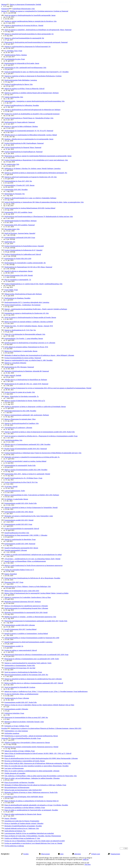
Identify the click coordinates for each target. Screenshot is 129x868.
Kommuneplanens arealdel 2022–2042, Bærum (19, 512)
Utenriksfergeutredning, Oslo (13, 440)
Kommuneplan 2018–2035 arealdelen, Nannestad (19, 225)
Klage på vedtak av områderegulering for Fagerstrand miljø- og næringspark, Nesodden (31, 810)
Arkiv (62, 854)
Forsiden (26, 854)
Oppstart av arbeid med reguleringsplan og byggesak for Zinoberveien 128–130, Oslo (31, 177)
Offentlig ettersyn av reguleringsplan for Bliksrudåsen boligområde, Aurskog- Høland (31, 135)
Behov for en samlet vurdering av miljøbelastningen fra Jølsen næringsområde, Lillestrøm (32, 771)
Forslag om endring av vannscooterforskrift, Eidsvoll (21, 650)
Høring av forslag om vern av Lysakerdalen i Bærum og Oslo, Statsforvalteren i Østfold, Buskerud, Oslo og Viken (39, 705)
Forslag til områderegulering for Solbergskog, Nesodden (22, 105)
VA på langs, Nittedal (11, 486)
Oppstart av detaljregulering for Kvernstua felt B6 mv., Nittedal (24, 25)
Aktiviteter (78, 854)
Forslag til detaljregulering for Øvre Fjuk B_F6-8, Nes (21, 482)
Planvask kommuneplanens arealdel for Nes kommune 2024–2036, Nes (26, 675)
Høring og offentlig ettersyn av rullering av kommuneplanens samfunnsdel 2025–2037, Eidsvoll (34, 683)
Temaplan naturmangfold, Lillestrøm (16, 550)
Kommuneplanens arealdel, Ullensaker (16, 709)
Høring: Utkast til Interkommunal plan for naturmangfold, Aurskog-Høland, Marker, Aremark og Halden (36, 593)
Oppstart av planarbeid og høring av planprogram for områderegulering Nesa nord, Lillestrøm (33, 679)
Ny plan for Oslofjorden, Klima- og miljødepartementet (21, 694)
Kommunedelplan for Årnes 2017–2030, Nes (18, 181)
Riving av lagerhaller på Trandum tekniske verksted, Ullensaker (24, 823)
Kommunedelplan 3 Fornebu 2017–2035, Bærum (19, 185)
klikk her (86, 859)
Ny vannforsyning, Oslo (12, 164)
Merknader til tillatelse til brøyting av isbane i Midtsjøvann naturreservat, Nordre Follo (31, 792)
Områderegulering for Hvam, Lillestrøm (17, 698)
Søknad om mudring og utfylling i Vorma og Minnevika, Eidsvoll (24, 89)
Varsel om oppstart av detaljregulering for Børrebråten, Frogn (23, 672)
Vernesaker (5, 738)
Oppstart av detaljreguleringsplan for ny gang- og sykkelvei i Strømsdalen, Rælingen (30, 198)
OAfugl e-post (96, 854)
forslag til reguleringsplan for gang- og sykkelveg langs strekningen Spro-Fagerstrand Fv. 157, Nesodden (36, 72)
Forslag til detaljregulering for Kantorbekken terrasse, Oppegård (24, 246)
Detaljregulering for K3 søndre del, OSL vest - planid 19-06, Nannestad (26, 384)
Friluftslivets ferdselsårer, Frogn (14, 713)
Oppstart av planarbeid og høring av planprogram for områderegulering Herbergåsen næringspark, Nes (36, 173)
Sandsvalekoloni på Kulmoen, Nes (15, 831)
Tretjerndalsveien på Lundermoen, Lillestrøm (18, 428)
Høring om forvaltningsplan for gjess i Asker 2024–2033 (22, 591)
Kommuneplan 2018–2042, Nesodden (16, 190)
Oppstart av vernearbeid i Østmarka (15, 363)
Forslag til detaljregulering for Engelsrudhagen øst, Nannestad (23, 152)
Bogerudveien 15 (10, 756)
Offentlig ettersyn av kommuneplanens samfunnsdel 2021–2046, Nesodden (27, 444)
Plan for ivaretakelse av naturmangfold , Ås (18, 280)
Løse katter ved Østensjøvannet (14, 768)
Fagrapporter (5, 9)
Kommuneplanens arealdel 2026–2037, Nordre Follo (20, 702)
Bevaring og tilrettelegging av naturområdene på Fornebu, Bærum (25, 761)
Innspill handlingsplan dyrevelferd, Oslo (17, 533)
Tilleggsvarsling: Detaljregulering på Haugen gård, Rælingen (23, 294)
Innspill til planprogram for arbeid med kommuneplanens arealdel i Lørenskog (28, 642)
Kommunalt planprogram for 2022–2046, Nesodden (20, 411)
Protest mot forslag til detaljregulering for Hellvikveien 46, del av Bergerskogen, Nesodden (32, 578)
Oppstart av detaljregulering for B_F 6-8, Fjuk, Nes (20, 330)
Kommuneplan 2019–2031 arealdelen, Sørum (18, 212)
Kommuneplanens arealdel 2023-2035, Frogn (18, 524)
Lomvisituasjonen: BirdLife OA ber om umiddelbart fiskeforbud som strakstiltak (29, 833)
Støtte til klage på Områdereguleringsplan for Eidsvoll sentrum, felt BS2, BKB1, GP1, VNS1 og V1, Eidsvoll (38, 753)
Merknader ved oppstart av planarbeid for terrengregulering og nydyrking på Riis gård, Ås (32, 457)
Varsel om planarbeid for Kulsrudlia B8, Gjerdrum (20, 687)
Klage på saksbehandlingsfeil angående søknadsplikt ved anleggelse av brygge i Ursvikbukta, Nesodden (36, 805)
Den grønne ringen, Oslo (12, 229)
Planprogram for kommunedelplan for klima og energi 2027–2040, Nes (26, 717)
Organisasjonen (115, 854)
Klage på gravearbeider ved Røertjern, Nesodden (19, 782)
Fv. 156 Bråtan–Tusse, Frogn (13, 51)
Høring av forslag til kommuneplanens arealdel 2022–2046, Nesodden (26, 470)
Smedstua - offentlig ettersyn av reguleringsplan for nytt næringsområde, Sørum (29, 139)
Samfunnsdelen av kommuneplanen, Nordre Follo (20, 665)
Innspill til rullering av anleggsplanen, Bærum (18, 271)
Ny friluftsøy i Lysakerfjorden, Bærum (16, 499)
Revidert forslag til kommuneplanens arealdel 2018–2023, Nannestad (26, 449)
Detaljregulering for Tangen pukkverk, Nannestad (20, 122)
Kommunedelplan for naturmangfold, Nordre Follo (20, 465)
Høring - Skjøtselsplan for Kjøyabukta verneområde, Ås (21, 396)
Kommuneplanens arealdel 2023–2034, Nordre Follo (20, 503)
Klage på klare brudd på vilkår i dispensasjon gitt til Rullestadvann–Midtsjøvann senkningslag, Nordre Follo (38, 763)
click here (88, 864)
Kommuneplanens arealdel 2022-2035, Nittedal (19, 520)
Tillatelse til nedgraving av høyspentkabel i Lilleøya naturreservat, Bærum (27, 743)
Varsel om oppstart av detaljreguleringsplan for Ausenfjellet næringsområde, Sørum (30, 15)
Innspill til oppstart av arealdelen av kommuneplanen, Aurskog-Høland (26, 634)
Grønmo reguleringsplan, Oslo (14, 97)
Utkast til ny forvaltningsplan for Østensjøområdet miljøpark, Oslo (25, 334)
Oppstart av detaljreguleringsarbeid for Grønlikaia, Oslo (21, 423)
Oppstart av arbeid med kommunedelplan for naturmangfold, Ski (24, 38)
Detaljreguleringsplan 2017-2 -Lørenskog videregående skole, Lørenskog (27, 302)
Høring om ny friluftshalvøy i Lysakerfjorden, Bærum (21, 351)
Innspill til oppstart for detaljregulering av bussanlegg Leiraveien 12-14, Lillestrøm (30, 343)
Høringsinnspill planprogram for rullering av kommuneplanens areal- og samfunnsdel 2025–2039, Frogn (36, 655)
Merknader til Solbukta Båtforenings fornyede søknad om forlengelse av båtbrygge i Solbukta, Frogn (35, 785)
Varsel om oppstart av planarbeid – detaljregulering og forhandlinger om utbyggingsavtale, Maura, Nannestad (38, 30)
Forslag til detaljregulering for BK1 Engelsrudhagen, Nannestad (24, 143)
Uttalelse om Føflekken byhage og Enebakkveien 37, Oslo (22, 838)
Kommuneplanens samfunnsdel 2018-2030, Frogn (20, 238)
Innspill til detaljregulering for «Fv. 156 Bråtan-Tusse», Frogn (23, 478)
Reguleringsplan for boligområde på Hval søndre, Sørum (22, 63)
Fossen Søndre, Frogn (11, 290)
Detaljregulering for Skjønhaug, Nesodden (17, 298)
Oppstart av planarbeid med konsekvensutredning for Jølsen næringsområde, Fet (29, 34)
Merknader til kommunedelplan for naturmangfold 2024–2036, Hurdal (26, 612)
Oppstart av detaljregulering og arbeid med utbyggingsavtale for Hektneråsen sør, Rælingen (32, 110)
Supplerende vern (10, 242)
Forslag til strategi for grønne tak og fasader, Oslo (20, 392)
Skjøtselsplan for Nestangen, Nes (14, 194)
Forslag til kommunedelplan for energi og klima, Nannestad (23, 358)
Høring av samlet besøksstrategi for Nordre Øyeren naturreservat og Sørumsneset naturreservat (33, 565)
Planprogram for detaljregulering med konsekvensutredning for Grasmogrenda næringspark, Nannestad (36, 42)
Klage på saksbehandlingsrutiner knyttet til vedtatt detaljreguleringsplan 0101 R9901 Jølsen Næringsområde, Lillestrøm (41, 758)
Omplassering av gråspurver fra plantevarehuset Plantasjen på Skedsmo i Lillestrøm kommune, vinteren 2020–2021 (46, 728)
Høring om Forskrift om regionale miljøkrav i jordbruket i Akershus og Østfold (29, 322)
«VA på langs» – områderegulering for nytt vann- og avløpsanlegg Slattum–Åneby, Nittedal (32, 559)
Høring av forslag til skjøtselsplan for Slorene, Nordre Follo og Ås (25, 401)
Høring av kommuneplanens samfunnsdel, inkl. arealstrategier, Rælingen (27, 415)
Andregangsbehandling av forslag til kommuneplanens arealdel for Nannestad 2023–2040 (32, 638)
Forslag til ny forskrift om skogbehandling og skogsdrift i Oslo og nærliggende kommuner (32, 114)
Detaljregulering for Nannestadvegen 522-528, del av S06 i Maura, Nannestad (28, 267)
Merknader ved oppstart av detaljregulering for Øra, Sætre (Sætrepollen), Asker (29, 516)
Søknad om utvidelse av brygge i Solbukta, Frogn (19, 751)
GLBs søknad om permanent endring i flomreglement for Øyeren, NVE (26, 347)
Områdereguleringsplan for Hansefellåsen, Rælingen (20, 221)
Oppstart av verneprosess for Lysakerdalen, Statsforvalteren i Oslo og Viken (28, 597)
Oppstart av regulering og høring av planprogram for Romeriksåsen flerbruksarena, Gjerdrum (33, 76)
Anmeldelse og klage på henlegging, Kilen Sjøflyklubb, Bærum (24, 797)
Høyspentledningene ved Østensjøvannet (17, 787)
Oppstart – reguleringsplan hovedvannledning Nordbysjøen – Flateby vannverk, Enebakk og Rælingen (36, 309)
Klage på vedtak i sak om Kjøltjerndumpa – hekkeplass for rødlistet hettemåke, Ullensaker (32, 778)
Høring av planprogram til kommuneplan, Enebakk (26, 4)
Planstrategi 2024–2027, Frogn (14, 582)
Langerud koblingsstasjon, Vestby (15, 491)
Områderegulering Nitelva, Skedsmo (16, 55)
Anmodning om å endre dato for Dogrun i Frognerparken (22, 821)
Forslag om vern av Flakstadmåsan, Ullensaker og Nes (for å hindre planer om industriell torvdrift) (35, 841)
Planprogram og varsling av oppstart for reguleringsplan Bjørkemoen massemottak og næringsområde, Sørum (38, 156)
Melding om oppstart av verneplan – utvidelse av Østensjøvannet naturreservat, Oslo (30, 617)
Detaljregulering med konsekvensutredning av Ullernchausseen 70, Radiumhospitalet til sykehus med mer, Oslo (39, 216)
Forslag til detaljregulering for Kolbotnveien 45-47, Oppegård (23, 250)
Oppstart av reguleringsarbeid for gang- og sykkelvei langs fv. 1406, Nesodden (28, 360)
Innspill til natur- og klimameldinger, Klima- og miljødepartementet (25, 561)
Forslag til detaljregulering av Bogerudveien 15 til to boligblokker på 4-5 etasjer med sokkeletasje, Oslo (36, 160)
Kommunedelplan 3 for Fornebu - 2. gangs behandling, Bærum (24, 338)
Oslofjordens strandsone (12, 733)
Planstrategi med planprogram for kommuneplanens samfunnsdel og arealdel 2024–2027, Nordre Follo (36, 621)
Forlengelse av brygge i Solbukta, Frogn (17, 726)
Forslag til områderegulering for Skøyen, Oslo (18, 84)
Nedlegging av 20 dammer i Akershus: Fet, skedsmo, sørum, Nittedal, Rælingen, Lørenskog (32, 169)
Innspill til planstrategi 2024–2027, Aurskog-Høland (20, 629)
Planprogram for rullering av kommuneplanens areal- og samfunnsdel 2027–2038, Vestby (32, 659)
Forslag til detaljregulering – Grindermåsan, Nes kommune (22, 305)
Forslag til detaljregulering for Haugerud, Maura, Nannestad (23, 147)
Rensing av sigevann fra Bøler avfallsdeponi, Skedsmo (21, 126)
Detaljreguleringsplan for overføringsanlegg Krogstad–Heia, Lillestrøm (26, 608)
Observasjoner (45, 854)
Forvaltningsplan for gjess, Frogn (15, 59)
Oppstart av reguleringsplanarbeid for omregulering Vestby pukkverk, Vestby (28, 663)
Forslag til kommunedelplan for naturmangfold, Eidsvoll (22, 529)
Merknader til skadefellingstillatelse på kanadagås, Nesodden (23, 826)
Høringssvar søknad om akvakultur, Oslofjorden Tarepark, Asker (24, 722)
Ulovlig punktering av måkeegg (14, 846)
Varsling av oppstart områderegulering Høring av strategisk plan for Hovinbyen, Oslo (30, 21)
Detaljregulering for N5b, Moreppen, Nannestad (19, 367)
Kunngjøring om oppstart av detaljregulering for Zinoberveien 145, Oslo (27, 313)
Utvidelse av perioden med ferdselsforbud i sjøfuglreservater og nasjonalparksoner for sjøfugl (33, 555)
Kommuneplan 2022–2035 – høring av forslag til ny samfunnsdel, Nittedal (27, 474)
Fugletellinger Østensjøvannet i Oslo (24, 9)
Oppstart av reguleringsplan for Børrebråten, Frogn (20, 539)
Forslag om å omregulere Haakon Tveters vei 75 (19, 570)
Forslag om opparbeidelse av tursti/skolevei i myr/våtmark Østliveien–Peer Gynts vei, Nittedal (33, 843)
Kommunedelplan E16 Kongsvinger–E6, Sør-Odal (20, 668)
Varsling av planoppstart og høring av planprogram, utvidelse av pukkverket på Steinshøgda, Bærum (35, 407)
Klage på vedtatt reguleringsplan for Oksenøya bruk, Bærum (23, 814)
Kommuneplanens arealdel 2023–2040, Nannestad (20, 544)
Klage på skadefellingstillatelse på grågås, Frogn (26, 738)
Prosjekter (4, 728)
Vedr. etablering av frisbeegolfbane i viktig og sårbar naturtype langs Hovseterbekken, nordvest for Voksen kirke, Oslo (41, 776)
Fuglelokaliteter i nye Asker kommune (16, 731)
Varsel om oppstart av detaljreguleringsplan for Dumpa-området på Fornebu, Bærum (30, 317)
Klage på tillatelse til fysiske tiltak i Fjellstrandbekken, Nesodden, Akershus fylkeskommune (33, 836)
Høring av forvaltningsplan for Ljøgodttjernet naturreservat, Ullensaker (26, 606)
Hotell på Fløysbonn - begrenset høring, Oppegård (20, 233)
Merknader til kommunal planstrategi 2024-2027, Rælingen (23, 602)
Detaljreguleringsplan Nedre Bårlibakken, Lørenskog (21, 80)
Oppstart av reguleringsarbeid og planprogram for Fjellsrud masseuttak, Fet (27, 47)
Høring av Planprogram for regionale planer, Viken (20, 419)
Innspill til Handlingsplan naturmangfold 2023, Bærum (21, 548)
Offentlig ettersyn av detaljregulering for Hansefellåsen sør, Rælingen (26, 380)
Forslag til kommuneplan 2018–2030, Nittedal (18, 275)
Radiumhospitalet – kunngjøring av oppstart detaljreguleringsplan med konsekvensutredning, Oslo (34, 101)
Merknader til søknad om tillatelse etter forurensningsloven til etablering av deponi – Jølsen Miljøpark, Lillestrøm (39, 355)
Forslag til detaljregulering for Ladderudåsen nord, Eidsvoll (23, 254)
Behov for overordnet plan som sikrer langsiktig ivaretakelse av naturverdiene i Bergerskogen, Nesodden (36, 766)
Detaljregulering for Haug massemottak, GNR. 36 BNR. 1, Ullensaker (26, 535)
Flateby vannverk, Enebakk (13, 375)
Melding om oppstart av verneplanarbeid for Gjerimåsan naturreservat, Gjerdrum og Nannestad (39, 11)
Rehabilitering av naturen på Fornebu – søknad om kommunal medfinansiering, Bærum (31, 736)
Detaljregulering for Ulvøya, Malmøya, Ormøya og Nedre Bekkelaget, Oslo (28, 586)
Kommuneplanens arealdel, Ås (14, 646)
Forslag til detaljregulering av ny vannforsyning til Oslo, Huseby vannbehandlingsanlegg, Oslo (33, 284)
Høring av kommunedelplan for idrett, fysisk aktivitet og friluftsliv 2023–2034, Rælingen (32, 495)
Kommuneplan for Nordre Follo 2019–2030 (18, 259)
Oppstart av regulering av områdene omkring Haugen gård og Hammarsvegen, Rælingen (31, 93)
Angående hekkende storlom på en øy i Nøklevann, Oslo (22, 828)
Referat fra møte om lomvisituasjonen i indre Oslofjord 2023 (23, 790)
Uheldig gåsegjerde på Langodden (15, 773)
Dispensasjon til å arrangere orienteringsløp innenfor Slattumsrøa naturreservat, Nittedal (31, 747)
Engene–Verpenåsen (11, 574)
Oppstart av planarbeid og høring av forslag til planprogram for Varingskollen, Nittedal (31, 508)
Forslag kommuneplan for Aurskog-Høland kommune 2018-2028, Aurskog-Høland (30, 208)
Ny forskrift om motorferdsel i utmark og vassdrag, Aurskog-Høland (25, 461)
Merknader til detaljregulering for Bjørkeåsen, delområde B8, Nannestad (27, 371)
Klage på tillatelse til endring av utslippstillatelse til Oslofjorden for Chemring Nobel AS (31, 801)
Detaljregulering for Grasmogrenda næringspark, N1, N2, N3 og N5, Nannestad (29, 131)
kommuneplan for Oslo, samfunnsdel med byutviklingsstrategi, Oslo (25, 68)
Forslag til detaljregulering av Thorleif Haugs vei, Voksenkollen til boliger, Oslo (29, 118)
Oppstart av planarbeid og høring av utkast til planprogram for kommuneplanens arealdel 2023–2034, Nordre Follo (40, 432)
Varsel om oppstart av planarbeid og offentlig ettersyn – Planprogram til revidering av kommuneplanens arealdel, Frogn (41, 436)
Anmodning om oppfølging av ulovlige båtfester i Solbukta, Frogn (25, 808)
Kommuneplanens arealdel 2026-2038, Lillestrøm (20, 625)
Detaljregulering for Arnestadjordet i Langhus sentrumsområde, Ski (25, 263)
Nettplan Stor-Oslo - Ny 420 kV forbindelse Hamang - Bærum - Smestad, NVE (29, 326)
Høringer (4, 4)
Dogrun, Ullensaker (10, 818)
